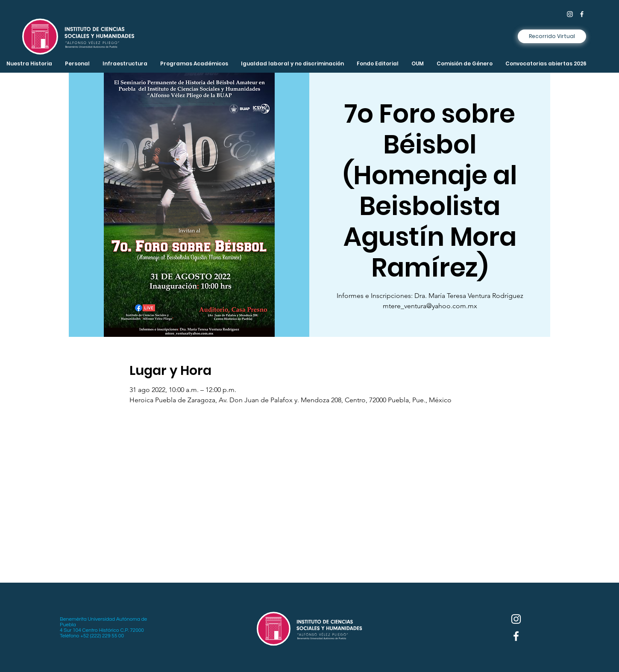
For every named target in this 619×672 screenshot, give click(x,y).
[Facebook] (582, 14)
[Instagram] (570, 14)
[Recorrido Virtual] (552, 37)
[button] (125, 64)
